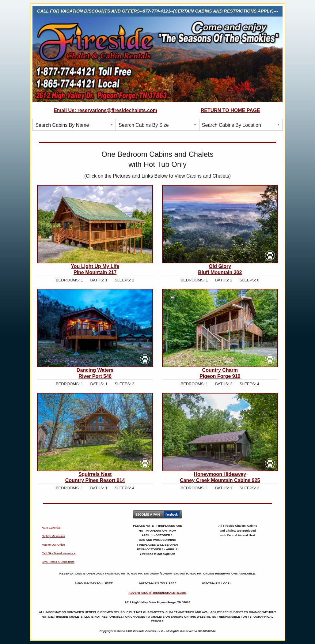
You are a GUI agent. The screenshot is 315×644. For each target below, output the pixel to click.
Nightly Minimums (53, 536)
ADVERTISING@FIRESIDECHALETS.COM (157, 593)
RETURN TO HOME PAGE (230, 110)
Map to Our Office (53, 545)
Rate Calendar (51, 527)
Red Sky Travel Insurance (59, 553)
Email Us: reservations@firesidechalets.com (105, 110)
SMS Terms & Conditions (58, 562)
